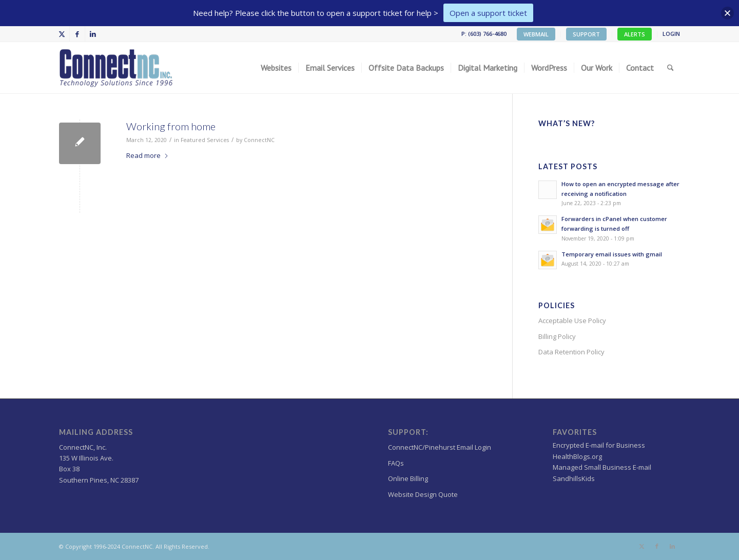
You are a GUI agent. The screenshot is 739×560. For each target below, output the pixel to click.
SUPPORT (586, 34)
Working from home (171, 126)
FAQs (396, 463)
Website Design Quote (423, 494)
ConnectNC (259, 140)
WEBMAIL (536, 34)
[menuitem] (536, 34)
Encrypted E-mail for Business (599, 445)
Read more (148, 155)
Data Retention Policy (571, 352)
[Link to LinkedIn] (93, 34)
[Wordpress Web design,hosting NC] (117, 68)
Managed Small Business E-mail (602, 467)
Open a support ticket (488, 13)
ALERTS (635, 34)
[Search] (670, 68)
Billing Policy (557, 336)
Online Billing (408, 478)
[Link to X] (62, 34)
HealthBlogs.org (577, 456)
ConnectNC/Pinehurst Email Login (440, 447)
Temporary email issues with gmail (612, 254)
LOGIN (671, 34)
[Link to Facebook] (77, 34)
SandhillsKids (574, 478)
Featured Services (205, 140)
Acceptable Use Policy (572, 321)
